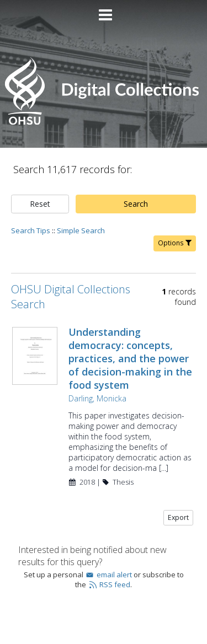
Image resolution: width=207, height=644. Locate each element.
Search (136, 204)
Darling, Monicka (97, 398)
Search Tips (31, 230)
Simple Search (81, 230)
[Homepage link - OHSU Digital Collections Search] (103, 122)
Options (175, 243)
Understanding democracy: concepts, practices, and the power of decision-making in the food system (130, 358)
